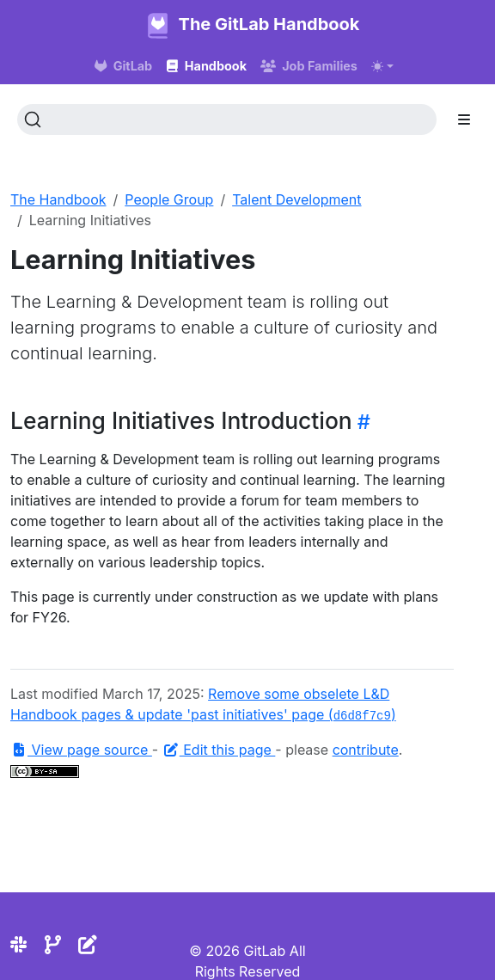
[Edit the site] (88, 945)
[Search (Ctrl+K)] (227, 119)
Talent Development (296, 199)
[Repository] (53, 945)
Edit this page (219, 750)
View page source (81, 750)
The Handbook (58, 199)
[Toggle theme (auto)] (382, 66)
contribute (366, 750)
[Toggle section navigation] (464, 119)
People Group (169, 199)
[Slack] (18, 945)
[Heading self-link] (361, 422)
